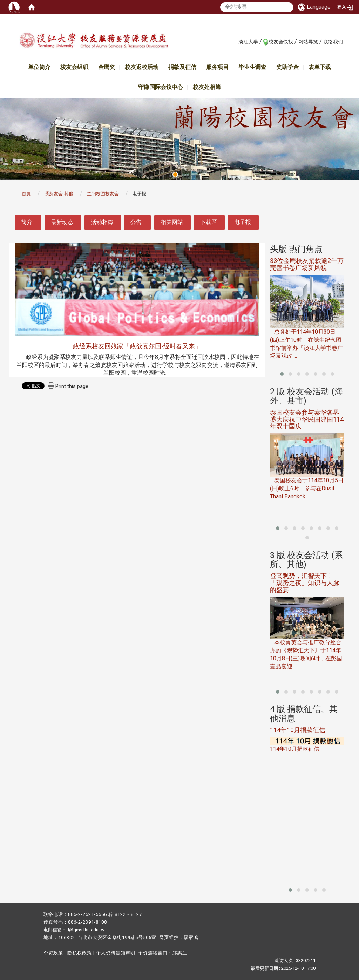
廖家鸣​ (191, 937)
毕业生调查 (252, 67)
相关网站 (172, 222)
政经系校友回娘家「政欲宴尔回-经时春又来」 (137, 346)
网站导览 (308, 42)
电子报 (243, 222)
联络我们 (333, 42)
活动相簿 (102, 222)
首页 (26, 194)
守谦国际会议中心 (161, 87)
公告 (136, 222)
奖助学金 (287, 67)
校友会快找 (281, 42)
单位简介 (39, 67)
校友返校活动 (142, 67)
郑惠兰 (180, 953)
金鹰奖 (107, 67)
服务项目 (217, 67)
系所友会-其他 (59, 194)
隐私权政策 (80, 953)
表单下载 (320, 67)
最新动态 (62, 222)
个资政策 (53, 953)
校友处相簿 (207, 87)
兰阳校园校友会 (103, 194)
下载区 (209, 222)
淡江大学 (248, 42)
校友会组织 (74, 67)
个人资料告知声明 (116, 953)
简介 (27, 222)
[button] (282, 374)
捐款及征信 (182, 67)
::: (235, 41)
